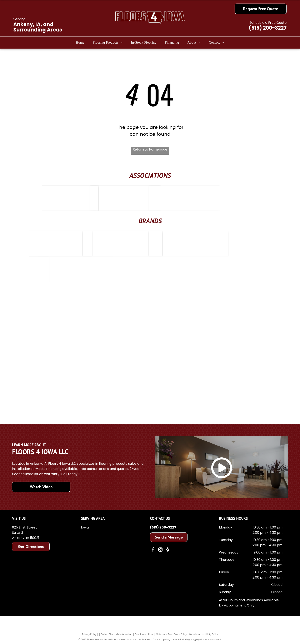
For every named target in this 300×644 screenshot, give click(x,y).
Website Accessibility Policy (204, 634)
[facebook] (153, 550)
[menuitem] (80, 43)
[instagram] (160, 550)
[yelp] (168, 550)
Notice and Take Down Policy (171, 634)
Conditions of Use (144, 634)
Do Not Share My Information (117, 634)
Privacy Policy (89, 634)
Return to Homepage (150, 149)
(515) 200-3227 (268, 28)
